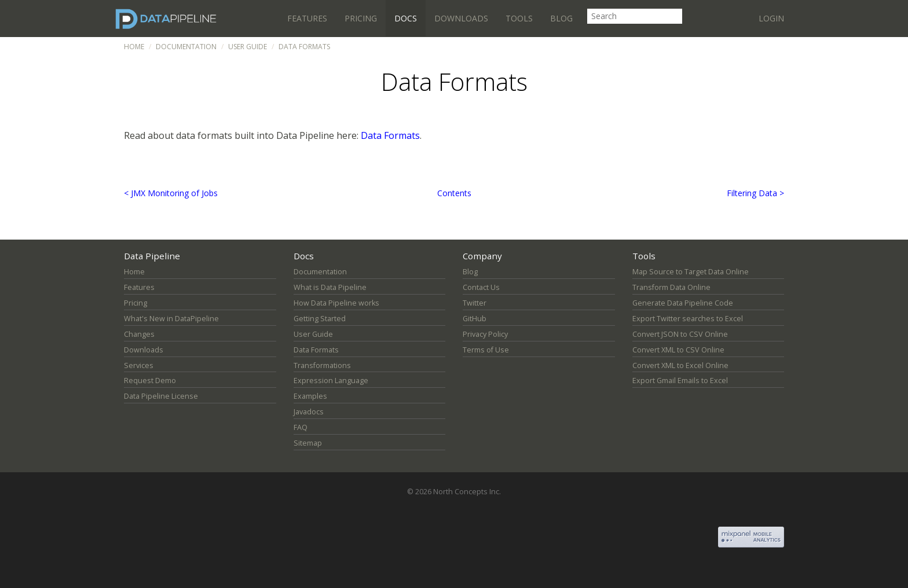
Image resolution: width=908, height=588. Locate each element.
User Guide (248, 47)
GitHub (475, 319)
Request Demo (150, 381)
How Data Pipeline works (336, 303)
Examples (310, 396)
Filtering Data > (755, 193)
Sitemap (308, 443)
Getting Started (320, 319)
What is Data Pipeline (330, 287)
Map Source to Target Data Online (691, 272)
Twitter (475, 303)
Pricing (361, 18)
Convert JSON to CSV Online (680, 334)
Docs (406, 18)
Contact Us (481, 287)
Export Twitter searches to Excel (688, 319)
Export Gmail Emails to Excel (680, 381)
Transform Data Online (671, 287)
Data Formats (390, 135)
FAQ (301, 427)
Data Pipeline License (161, 396)
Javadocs (309, 412)
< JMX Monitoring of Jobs (171, 193)
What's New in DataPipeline (171, 319)
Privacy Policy (485, 334)
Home (134, 47)
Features (307, 18)
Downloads (461, 18)
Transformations (322, 365)
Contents (454, 193)
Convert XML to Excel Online (680, 365)
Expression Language (331, 381)
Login (771, 18)
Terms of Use (486, 350)
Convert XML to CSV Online (678, 350)
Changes (139, 334)
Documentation (186, 47)
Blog (561, 18)
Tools (519, 18)
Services (139, 365)
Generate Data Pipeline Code (683, 303)
